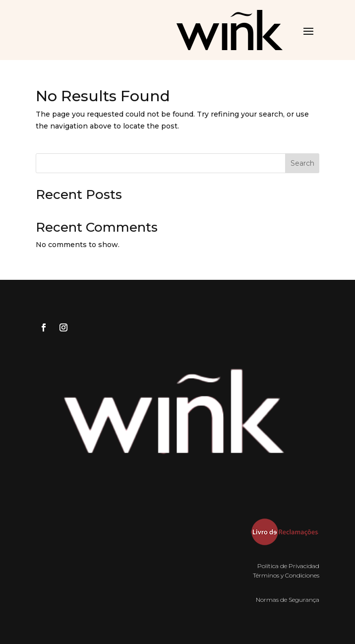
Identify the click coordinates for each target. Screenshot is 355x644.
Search (302, 163)
